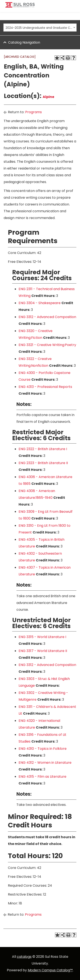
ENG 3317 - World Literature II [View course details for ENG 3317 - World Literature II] (43, 651)
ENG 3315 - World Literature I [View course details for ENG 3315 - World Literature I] (42, 637)
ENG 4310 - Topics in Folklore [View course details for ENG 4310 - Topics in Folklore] (43, 749)
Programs (33, 112)
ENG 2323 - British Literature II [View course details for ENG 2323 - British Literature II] (43, 463)
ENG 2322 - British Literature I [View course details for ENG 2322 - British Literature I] (43, 449)
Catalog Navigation (24, 42)
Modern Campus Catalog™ (50, 970)
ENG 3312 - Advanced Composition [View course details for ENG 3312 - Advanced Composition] (47, 317)
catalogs (24, 957)
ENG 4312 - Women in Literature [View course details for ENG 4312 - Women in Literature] (45, 763)
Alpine (48, 97)
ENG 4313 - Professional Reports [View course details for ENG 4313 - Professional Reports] (45, 387)
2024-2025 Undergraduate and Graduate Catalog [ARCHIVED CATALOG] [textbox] (39, 28)
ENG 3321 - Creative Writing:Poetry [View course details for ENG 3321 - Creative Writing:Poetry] (47, 345)
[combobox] (40, 28)
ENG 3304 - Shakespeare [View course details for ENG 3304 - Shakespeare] (40, 303)
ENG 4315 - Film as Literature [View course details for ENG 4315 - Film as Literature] (42, 777)
